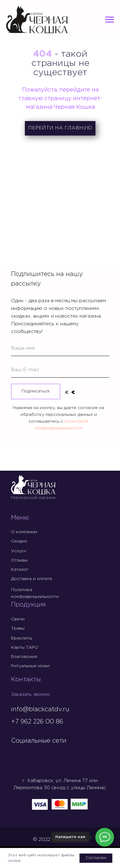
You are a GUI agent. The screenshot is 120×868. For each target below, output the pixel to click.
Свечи (18, 619)
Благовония (24, 657)
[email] (60, 370)
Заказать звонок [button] (30, 694)
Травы (18, 628)
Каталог (20, 570)
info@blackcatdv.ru (40, 709)
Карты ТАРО (25, 647)
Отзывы (19, 560)
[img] (16, 754)
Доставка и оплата (31, 579)
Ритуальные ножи (30, 666)
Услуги (19, 551)
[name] (60, 348)
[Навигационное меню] (110, 20)
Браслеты (22, 638)
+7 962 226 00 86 (37, 722)
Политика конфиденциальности (35, 593)
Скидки (19, 541)
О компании (24, 532)
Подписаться (35, 391)
